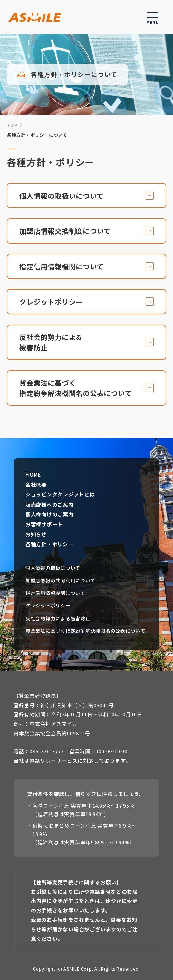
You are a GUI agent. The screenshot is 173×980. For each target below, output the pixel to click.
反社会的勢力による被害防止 (58, 618)
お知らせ (36, 534)
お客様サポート (44, 524)
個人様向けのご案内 (50, 514)
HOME (33, 475)
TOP (12, 125)
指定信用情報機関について (55, 593)
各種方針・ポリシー (50, 544)
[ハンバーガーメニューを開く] (153, 17)
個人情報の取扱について (53, 568)
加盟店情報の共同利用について (60, 581)
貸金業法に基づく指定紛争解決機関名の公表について (85, 631)
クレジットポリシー (48, 606)
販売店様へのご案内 (50, 505)
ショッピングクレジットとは (60, 494)
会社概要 (36, 485)
